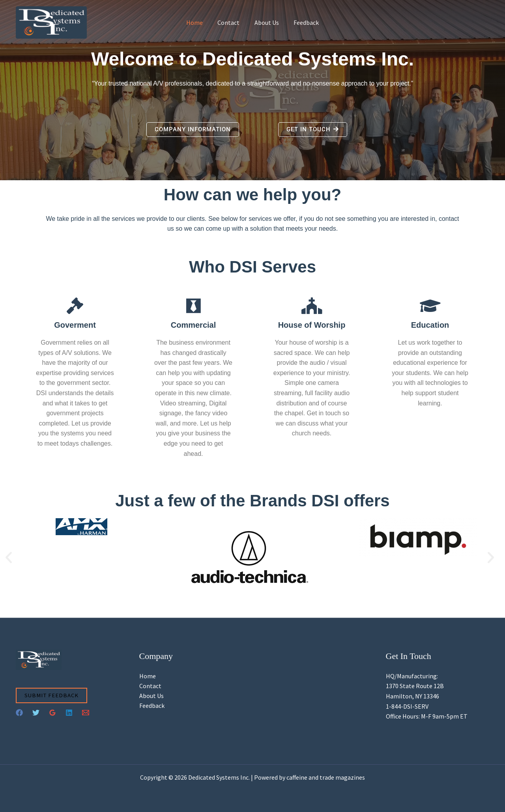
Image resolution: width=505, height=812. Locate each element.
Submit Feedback (52, 695)
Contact (230, 22)
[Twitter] (36, 713)
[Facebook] (19, 713)
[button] (9, 558)
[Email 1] (86, 713)
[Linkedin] (69, 713)
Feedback (303, 22)
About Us (266, 22)
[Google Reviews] (52, 713)
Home (198, 22)
